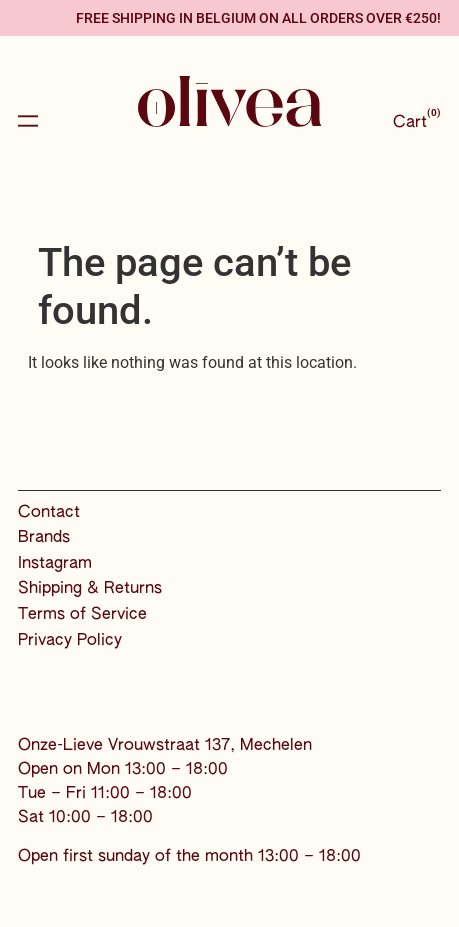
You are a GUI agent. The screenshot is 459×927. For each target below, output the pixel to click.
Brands (44, 538)
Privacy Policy (70, 641)
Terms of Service (82, 615)
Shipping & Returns (90, 589)
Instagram (55, 564)
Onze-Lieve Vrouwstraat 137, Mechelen (165, 746)
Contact (49, 513)
